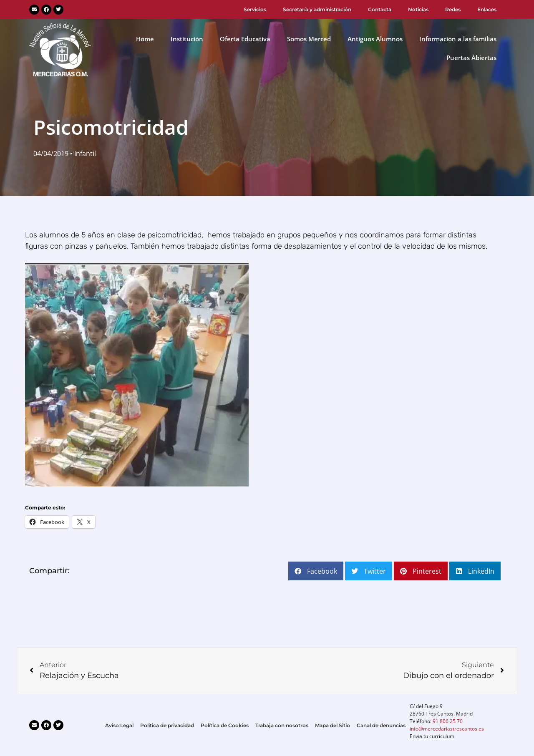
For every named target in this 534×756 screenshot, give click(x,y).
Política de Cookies (225, 725)
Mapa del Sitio (332, 725)
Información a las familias (458, 39)
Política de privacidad (167, 725)
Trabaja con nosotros (282, 725)
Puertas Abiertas (471, 58)
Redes (453, 9)
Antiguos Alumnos (375, 39)
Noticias (418, 9)
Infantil (85, 154)
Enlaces (487, 9)
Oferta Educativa (245, 39)
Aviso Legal (119, 725)
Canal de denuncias (381, 725)
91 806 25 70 (448, 721)
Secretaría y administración (317, 9)
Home (145, 39)
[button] (316, 571)
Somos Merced (309, 39)
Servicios (255, 9)
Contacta (380, 9)
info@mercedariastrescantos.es (447, 729)
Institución (187, 39)
